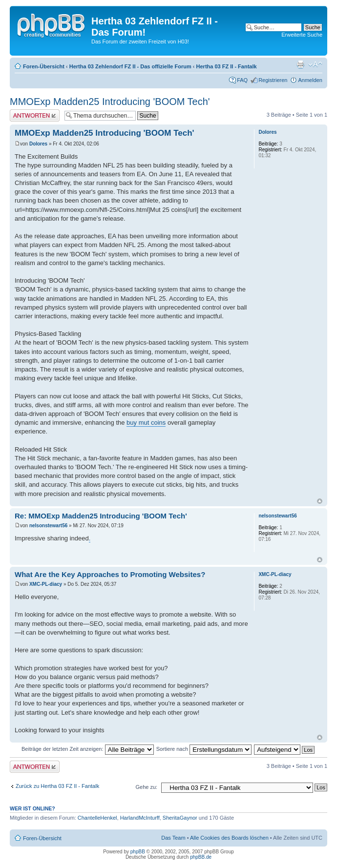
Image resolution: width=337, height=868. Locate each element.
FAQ (242, 80)
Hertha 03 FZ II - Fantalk (227, 66)
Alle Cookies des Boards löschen (229, 838)
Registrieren (273, 80)
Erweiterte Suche (302, 35)
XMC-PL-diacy (46, 584)
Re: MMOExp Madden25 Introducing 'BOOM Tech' (101, 516)
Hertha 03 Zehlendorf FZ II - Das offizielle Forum (130, 66)
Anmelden (310, 80)
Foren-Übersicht (44, 66)
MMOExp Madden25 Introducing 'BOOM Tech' (110, 102)
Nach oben (320, 501)
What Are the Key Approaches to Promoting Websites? (110, 574)
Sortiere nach (204, 749)
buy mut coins (146, 423)
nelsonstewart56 (48, 526)
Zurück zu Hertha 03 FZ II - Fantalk (57, 786)
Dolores (38, 144)
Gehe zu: (146, 787)
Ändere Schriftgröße (315, 64)
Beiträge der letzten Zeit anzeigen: (88, 749)
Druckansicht (300, 64)
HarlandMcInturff (140, 818)
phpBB (138, 852)
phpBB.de (201, 857)
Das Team (173, 838)
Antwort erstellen (35, 115)
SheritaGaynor (180, 818)
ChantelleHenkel (97, 818)
